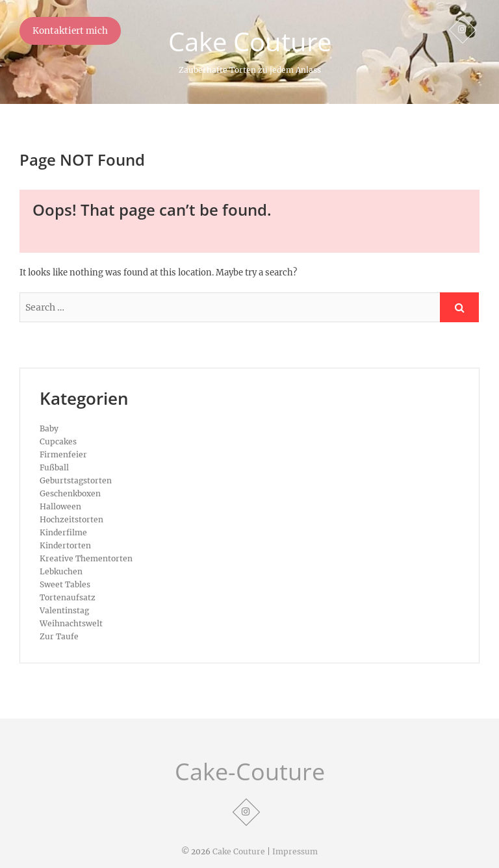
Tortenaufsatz (68, 597)
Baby (49, 428)
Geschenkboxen (70, 493)
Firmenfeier (63, 454)
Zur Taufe (59, 636)
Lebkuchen (61, 571)
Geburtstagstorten (76, 480)
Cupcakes (58, 441)
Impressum (295, 851)
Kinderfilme (63, 532)
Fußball (54, 467)
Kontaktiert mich (70, 31)
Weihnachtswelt (71, 623)
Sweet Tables (65, 584)
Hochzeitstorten (71, 519)
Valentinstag (64, 610)
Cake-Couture (250, 772)
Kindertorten (65, 545)
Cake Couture (250, 42)
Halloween (60, 506)
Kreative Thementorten (86, 558)
